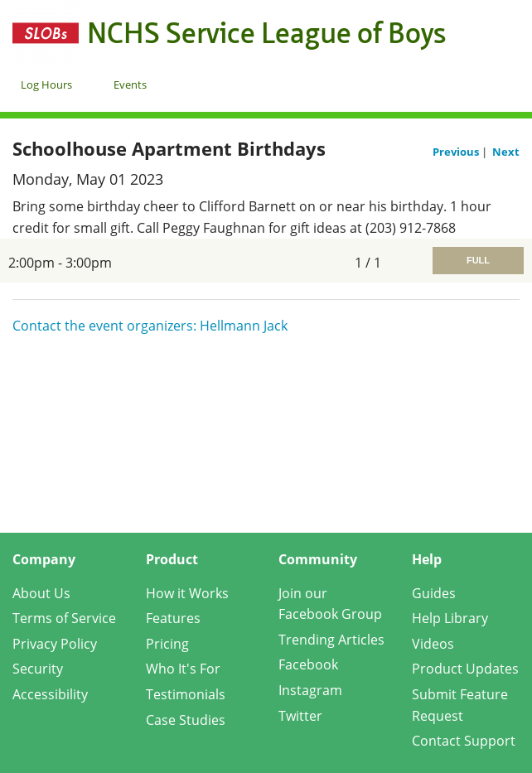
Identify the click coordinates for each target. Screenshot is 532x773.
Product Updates (465, 669)
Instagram (310, 690)
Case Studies (186, 720)
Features (173, 618)
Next (506, 152)
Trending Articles (331, 640)
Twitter (300, 716)
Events (130, 85)
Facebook (308, 664)
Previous (457, 152)
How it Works (187, 593)
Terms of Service (64, 618)
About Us (41, 593)
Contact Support (464, 741)
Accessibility (50, 694)
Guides (434, 593)
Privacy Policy (55, 644)
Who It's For (183, 669)
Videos (433, 644)
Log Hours (46, 85)
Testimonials (186, 694)
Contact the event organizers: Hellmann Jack (150, 326)
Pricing (167, 644)
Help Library (450, 618)
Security (38, 669)
